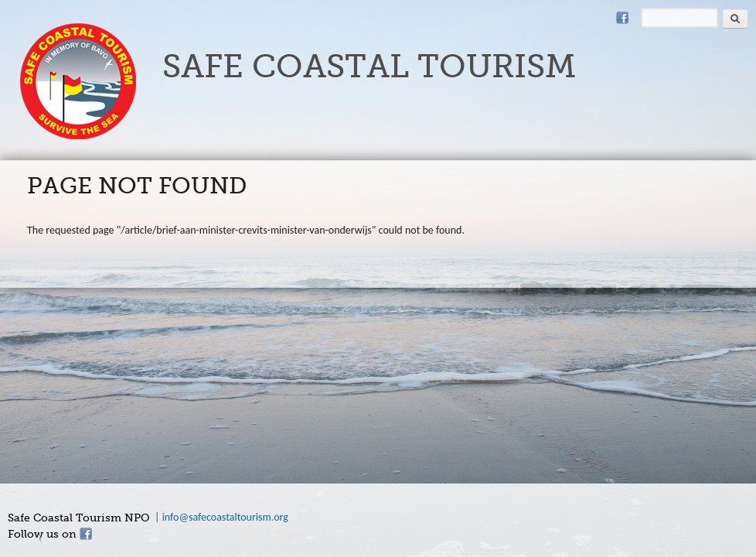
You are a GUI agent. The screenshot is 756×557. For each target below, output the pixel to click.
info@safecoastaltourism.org (225, 517)
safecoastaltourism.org (78, 81)
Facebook (622, 18)
